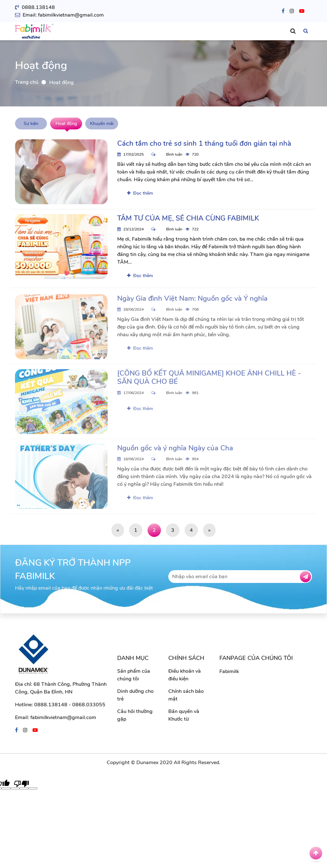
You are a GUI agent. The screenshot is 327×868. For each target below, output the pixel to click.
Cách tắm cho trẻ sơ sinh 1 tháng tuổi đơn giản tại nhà (204, 143)
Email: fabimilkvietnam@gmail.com (59, 15)
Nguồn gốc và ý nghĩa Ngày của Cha (175, 450)
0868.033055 (89, 705)
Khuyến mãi (102, 124)
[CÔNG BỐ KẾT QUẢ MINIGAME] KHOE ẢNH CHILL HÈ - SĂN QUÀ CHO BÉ (209, 380)
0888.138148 (35, 7)
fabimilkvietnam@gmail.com (63, 717)
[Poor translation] (21, 783)
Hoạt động (66, 124)
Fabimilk (229, 671)
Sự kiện (31, 124)
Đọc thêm (140, 193)
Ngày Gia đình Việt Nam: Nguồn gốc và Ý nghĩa (192, 300)
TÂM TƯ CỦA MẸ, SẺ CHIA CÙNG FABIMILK (188, 218)
